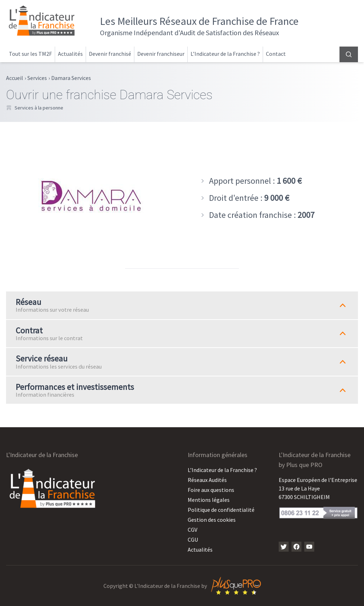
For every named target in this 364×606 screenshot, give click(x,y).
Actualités (70, 54)
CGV (192, 530)
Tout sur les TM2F (30, 54)
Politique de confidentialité (221, 510)
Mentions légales (209, 500)
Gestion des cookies (212, 520)
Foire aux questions (211, 490)
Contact (276, 54)
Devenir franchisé (110, 54)
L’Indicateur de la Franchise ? (225, 54)
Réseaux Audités (207, 480)
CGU (193, 540)
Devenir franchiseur (161, 54)
